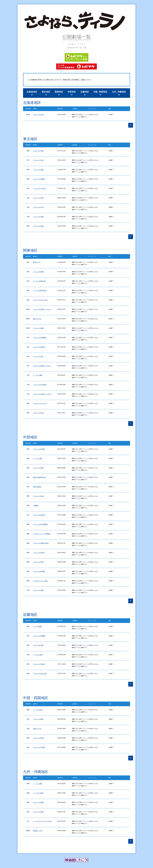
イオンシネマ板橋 (38, 272)
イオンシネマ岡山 (38, 719)
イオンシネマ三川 (38, 207)
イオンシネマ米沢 (38, 198)
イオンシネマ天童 (38, 217)
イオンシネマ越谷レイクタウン (42, 366)
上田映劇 (36, 505)
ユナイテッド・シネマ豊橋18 (42, 534)
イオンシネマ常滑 (38, 562)
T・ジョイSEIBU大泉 (39, 281)
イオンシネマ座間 (38, 328)
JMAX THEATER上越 (39, 477)
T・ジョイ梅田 (37, 626)
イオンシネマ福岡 (38, 802)
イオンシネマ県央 (38, 468)
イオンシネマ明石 (38, 645)
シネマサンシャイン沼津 (40, 581)
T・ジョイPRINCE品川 (40, 290)
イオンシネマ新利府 (39, 179)
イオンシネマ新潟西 (39, 449)
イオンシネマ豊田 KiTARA (41, 543)
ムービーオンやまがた (40, 188)
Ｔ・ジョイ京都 (38, 655)
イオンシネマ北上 (38, 160)
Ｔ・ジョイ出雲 (38, 710)
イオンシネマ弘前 (38, 151)
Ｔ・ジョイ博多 (38, 784)
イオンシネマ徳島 (38, 738)
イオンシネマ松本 (38, 496)
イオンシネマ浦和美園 (40, 338)
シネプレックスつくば (40, 403)
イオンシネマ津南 (38, 590)
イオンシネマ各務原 (39, 571)
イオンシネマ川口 (38, 356)
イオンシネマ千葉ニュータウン (42, 394)
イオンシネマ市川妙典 (40, 385)
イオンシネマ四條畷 (39, 636)
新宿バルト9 (37, 262)
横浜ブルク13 (37, 319)
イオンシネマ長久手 (39, 553)
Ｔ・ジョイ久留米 (38, 793)
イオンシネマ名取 (38, 170)
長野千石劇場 (37, 487)
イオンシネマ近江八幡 (40, 673)
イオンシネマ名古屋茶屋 (40, 524)
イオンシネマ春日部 (39, 347)
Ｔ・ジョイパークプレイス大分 (42, 821)
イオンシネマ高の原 (39, 664)
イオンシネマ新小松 (39, 515)
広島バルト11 (37, 728)
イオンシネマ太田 (38, 413)
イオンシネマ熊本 (38, 812)
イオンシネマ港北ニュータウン (42, 309)
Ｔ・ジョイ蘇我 (38, 375)
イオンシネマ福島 (38, 226)
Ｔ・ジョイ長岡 (38, 458)
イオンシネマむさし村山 (40, 300)
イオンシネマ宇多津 (39, 747)
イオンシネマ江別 (38, 114)
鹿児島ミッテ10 (38, 831)
